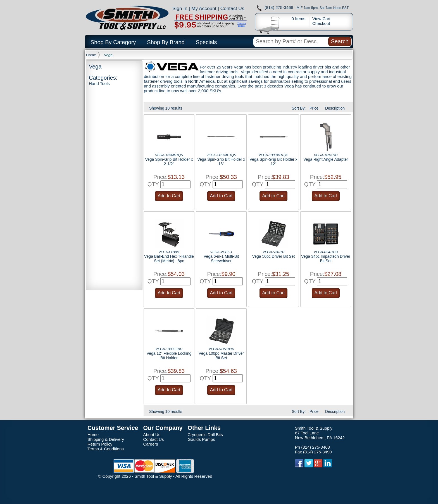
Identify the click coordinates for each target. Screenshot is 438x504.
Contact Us (232, 8)
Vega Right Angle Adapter (326, 159)
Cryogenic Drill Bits (205, 435)
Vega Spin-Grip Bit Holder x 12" (273, 162)
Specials (206, 42)
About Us (152, 435)
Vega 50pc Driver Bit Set (274, 256)
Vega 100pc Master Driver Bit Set (221, 356)
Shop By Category (113, 42)
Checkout (321, 23)
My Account (204, 8)
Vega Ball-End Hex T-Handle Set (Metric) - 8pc (169, 259)
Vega (108, 55)
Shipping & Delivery (106, 439)
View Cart (321, 19)
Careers (150, 444)
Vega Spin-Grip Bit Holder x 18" (221, 162)
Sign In (180, 8)
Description (335, 108)
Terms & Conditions (106, 449)
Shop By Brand (166, 42)
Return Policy (100, 444)
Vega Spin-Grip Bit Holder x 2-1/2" (169, 162)
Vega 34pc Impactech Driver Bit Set (326, 259)
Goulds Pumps (201, 439)
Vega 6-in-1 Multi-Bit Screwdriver (221, 259)
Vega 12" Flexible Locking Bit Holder (169, 356)
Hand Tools (99, 83)
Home (91, 55)
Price (314, 108)
